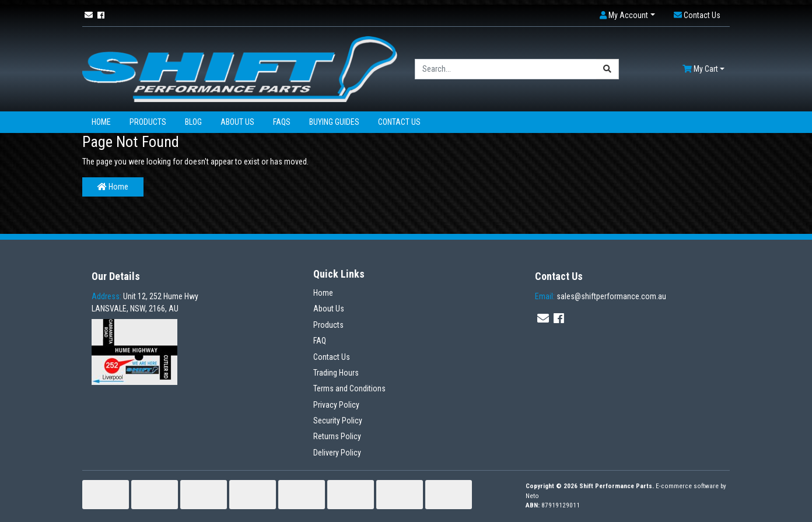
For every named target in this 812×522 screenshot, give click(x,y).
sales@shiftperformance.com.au (601, 296)
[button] (627, 15)
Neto (532, 496)
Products (148, 122)
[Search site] (608, 69)
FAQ (320, 341)
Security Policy (338, 421)
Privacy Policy (336, 405)
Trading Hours (336, 373)
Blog (193, 122)
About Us (237, 122)
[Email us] (89, 15)
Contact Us (399, 122)
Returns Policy (337, 436)
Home (101, 122)
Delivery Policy (337, 453)
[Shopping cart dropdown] (703, 69)
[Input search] (506, 69)
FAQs (282, 122)
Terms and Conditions (349, 388)
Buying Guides (334, 122)
